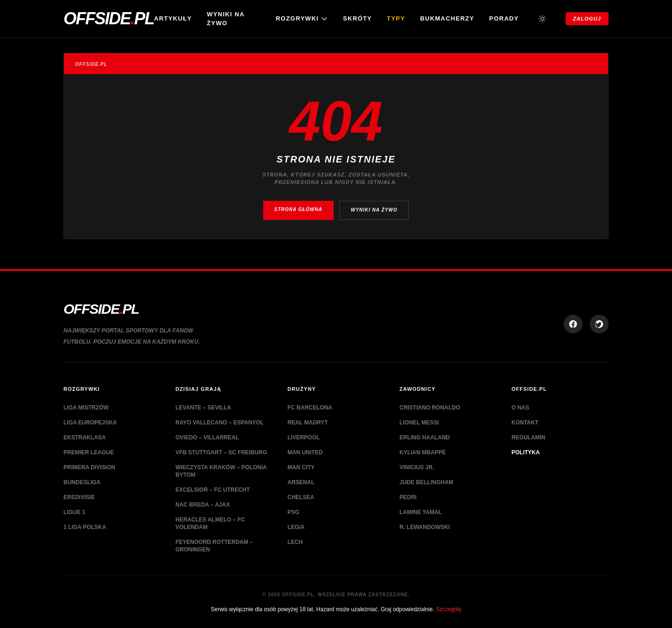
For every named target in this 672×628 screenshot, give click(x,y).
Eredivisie (79, 497)
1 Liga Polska (85, 527)
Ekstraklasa (85, 437)
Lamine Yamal (421, 512)
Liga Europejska (90, 423)
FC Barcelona (310, 408)
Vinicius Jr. (417, 467)
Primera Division (89, 467)
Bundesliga (82, 482)
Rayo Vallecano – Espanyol (220, 423)
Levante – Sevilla (203, 408)
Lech (295, 542)
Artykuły (173, 18)
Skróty (357, 18)
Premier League (89, 452)
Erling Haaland (425, 437)
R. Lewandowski (425, 527)
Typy (396, 18)
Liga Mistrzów (86, 408)
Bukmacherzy (447, 18)
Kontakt (525, 423)
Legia (296, 527)
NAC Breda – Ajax (203, 505)
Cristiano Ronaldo (430, 408)
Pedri (408, 497)
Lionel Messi (419, 423)
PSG (293, 512)
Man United (305, 452)
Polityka (526, 452)
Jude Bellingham (426, 482)
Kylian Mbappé (423, 452)
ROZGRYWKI (302, 19)
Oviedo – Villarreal (207, 437)
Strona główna (298, 209)
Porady (504, 18)
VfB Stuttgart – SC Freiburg (221, 452)
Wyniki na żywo (226, 19)
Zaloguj (587, 19)
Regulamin (528, 437)
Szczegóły (449, 609)
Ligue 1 (74, 512)
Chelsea (301, 497)
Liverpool (304, 437)
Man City (301, 467)
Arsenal (301, 482)
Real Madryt (308, 423)
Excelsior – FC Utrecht (213, 490)
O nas (520, 408)
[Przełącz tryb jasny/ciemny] (542, 19)
